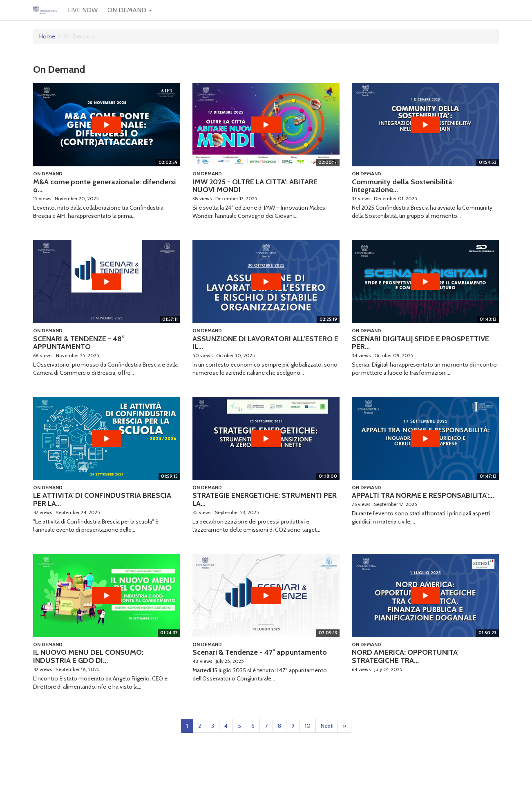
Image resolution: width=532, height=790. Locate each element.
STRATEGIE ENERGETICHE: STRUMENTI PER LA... (265, 499)
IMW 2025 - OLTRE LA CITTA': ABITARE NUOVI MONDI (255, 186)
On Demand (48, 173)
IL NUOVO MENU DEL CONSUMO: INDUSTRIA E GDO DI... (88, 656)
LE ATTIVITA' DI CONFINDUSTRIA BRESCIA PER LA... (102, 499)
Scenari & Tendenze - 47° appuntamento (260, 652)
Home (47, 36)
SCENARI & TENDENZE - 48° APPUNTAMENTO (79, 343)
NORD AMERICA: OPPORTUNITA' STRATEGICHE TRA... (405, 656)
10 (308, 726)
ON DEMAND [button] (130, 10)
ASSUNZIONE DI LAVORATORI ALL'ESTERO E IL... (265, 343)
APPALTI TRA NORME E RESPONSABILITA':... (423, 495)
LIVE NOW (83, 10)
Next (327, 726)
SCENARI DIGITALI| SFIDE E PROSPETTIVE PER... (420, 343)
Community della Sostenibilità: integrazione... (403, 186)
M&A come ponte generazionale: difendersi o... (104, 186)
